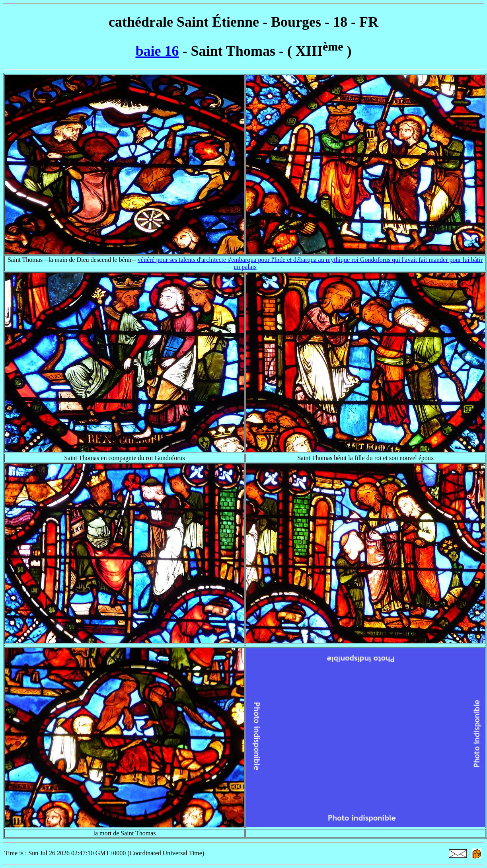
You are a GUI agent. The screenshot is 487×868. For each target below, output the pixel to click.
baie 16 (157, 51)
